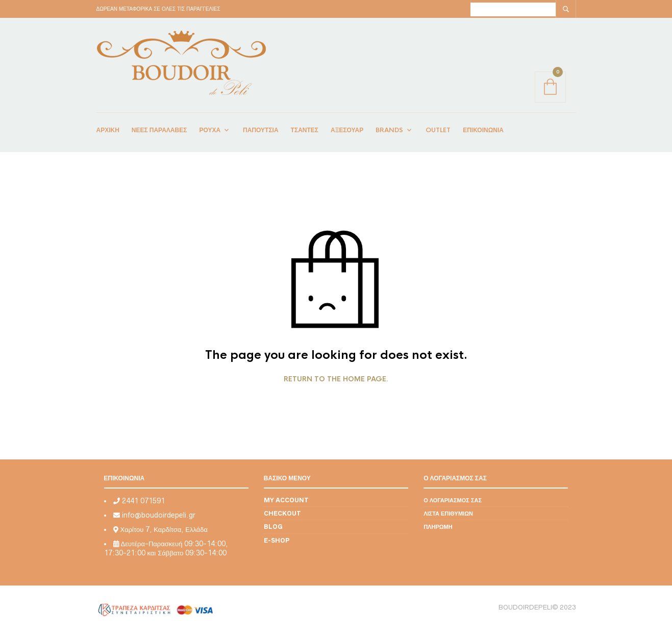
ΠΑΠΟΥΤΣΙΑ (261, 130)
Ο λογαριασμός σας (453, 500)
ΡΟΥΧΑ (210, 130)
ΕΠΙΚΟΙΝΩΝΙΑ (483, 130)
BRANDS (389, 130)
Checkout (282, 513)
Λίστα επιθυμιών (448, 513)
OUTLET (438, 130)
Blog (273, 527)
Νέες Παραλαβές (159, 130)
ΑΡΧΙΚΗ (108, 130)
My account (286, 500)
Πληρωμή (438, 527)
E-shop (277, 540)
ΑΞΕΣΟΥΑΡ (347, 130)
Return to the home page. (336, 379)
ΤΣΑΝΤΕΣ (305, 130)
